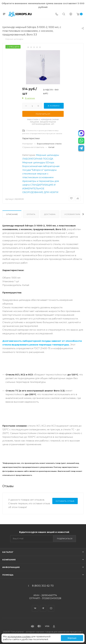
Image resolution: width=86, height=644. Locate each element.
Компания (9, 560)
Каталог (8, 552)
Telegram (43, 606)
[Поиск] (64, 14)
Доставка (50, 214)
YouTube (51, 606)
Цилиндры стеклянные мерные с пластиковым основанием (39, 174)
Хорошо (72, 638)
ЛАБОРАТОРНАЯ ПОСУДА (38, 159)
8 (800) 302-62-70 (43, 586)
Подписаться (65, 539)
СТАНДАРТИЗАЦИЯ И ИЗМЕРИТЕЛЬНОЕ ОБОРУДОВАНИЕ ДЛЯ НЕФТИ (40, 188)
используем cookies (19, 636)
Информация (11, 567)
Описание (12, 214)
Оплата (31, 214)
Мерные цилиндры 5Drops (38, 162)
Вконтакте (35, 606)
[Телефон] (57, 14)
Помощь (8, 575)
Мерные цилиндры (48, 155)
